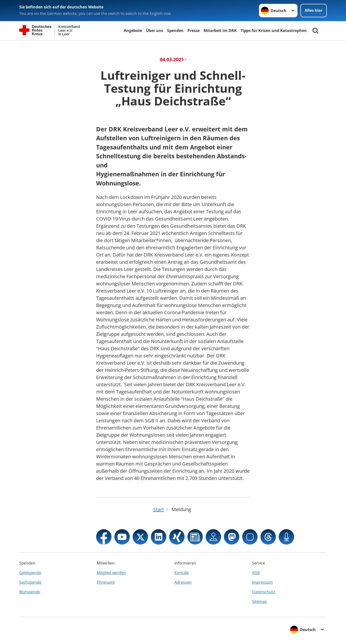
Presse (194, 31)
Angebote (133, 31)
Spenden (175, 31)
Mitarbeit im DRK (220, 31)
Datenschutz (264, 592)
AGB (256, 573)
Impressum (262, 582)
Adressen (183, 582)
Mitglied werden (111, 573)
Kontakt (182, 573)
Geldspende (30, 573)
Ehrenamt (106, 582)
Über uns (154, 31)
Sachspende (30, 582)
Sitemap (259, 601)
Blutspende (30, 592)
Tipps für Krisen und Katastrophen (274, 31)
